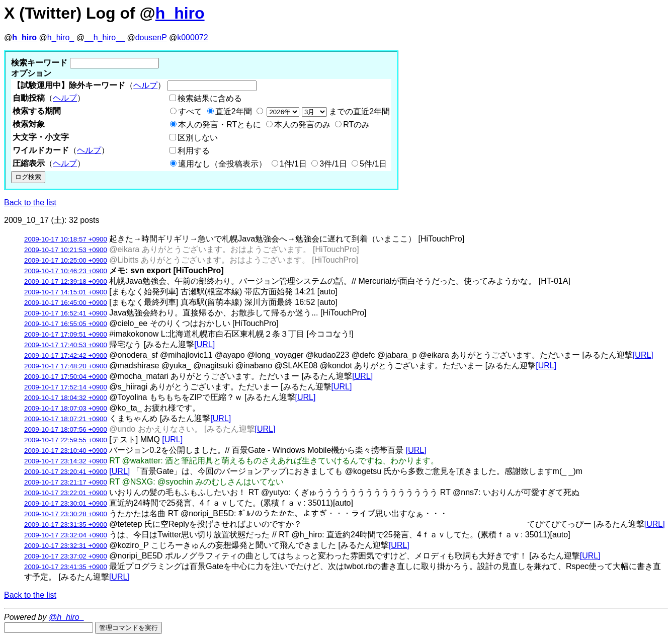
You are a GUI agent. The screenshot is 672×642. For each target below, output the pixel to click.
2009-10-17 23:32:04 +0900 (66, 535)
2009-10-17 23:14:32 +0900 (66, 461)
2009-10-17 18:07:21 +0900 (66, 419)
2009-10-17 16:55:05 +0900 (66, 324)
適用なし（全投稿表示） (222, 164)
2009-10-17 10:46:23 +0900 (66, 271)
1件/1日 (293, 164)
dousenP (151, 37)
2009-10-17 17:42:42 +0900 (66, 355)
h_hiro (180, 13)
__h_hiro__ (105, 37)
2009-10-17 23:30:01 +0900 (66, 503)
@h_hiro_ (66, 617)
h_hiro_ (61, 37)
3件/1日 (333, 164)
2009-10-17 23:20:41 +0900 (66, 472)
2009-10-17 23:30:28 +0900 (66, 514)
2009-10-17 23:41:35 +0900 (66, 567)
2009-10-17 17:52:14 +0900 (66, 387)
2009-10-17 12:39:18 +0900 (66, 282)
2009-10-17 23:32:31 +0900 (66, 546)
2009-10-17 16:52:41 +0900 (66, 313)
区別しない (198, 138)
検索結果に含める (210, 98)
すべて (190, 111)
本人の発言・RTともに (220, 125)
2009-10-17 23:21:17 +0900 (66, 482)
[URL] (204, 344)
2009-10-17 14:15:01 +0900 (66, 292)
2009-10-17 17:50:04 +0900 (66, 377)
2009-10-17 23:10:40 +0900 (66, 451)
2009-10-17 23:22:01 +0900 (66, 493)
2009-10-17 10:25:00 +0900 (66, 260)
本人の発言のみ (302, 125)
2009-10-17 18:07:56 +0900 (66, 429)
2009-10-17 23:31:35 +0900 (66, 525)
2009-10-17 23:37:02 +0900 (66, 556)
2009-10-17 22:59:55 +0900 (66, 440)
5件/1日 (373, 164)
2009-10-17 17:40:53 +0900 (66, 345)
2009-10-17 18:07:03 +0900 (66, 408)
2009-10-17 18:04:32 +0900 (66, 398)
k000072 (192, 37)
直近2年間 (234, 111)
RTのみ (356, 125)
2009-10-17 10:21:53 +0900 (66, 250)
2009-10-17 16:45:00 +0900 (66, 303)
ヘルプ (145, 85)
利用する (194, 151)
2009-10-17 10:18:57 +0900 (66, 239)
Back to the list (30, 203)
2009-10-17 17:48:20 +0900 (66, 366)
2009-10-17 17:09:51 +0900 (66, 334)
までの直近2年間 (327, 111)
